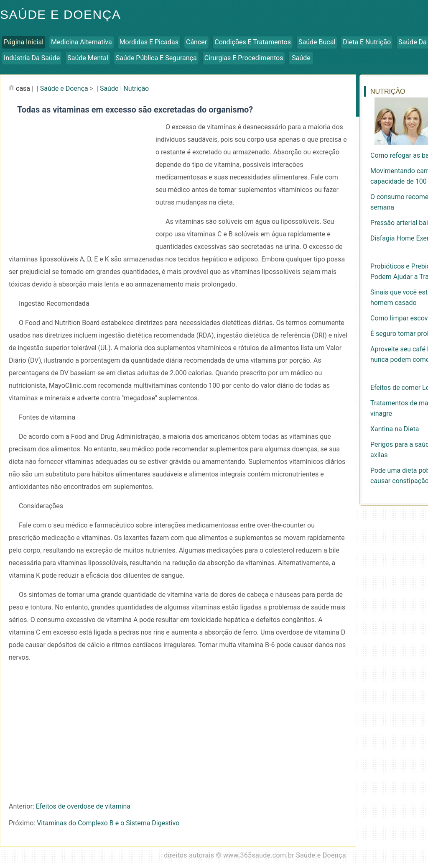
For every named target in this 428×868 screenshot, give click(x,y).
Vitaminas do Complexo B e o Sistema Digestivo (108, 823)
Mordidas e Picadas (149, 42)
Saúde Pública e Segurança (156, 58)
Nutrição (136, 88)
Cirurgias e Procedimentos (244, 58)
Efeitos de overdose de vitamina (83, 806)
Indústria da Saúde (32, 58)
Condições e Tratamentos (253, 42)
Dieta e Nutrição (367, 42)
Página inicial (24, 42)
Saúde (301, 58)
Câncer (196, 42)
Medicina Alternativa (82, 42)
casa (23, 88)
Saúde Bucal (317, 42)
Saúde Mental (88, 58)
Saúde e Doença (64, 88)
